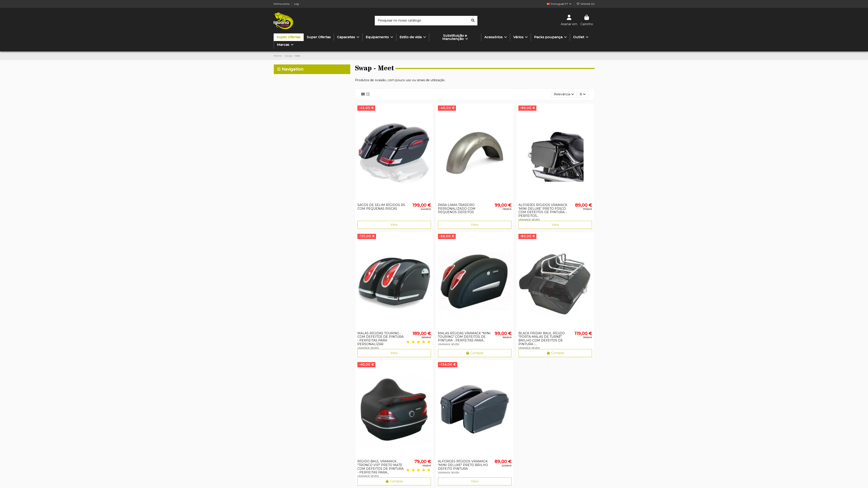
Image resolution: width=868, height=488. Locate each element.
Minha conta (282, 4)
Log (296, 4)
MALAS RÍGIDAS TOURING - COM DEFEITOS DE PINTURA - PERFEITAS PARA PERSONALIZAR (381, 339)
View (394, 225)
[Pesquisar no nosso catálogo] (473, 21)
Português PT (559, 4)
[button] (413, 37)
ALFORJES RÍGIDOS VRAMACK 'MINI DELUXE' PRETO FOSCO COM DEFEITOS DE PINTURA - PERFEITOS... (543, 210)
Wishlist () (586, 4)
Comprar (475, 353)
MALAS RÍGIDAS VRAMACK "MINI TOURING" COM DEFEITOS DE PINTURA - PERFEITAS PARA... (464, 337)
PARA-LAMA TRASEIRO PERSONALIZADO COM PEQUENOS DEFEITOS (457, 209)
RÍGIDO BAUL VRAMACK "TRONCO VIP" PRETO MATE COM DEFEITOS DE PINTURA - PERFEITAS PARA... (381, 467)
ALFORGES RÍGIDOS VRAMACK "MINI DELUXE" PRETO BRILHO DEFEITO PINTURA (463, 465)
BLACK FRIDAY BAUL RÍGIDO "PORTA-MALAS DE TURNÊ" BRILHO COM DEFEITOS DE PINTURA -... (542, 339)
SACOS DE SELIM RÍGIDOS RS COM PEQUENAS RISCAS (381, 207)
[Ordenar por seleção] (564, 94)
